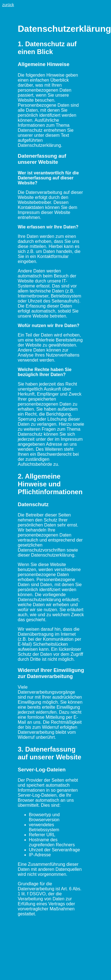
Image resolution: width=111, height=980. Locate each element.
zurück (8, 5)
